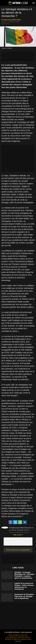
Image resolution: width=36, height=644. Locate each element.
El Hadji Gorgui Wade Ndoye (11, 20)
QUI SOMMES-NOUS (12, 637)
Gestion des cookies (26, 639)
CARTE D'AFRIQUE (14, 635)
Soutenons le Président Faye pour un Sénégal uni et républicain (24, 596)
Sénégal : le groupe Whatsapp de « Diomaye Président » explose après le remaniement (24, 575)
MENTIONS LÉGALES (24, 637)
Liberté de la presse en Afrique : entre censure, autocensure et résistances (24, 586)
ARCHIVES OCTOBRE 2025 (12, 639)
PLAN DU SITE (24, 635)
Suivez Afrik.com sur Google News (18, 550)
